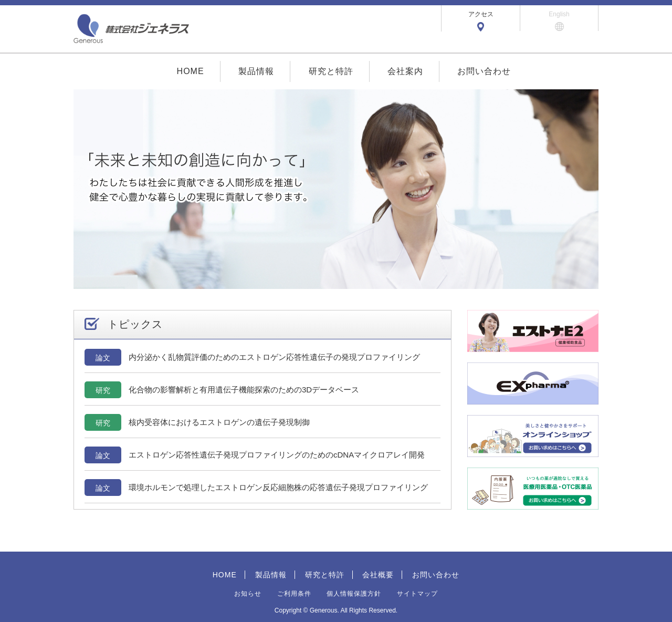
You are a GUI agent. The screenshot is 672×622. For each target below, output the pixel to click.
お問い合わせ (484, 71)
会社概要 (378, 575)
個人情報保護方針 (354, 594)
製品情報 (256, 71)
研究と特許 (331, 71)
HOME (191, 71)
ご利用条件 (294, 594)
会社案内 (405, 71)
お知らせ (248, 594)
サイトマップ (417, 594)
